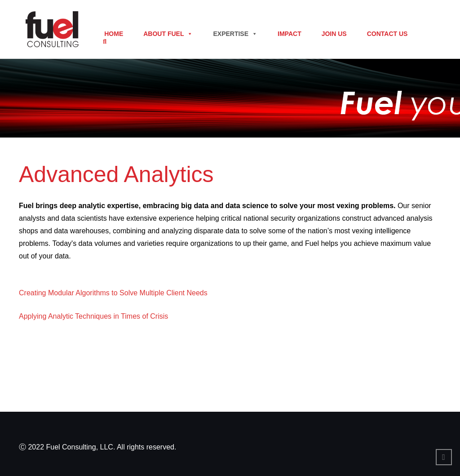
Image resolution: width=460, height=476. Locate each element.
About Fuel (168, 34)
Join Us (334, 34)
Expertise (235, 34)
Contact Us (387, 34)
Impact (290, 34)
